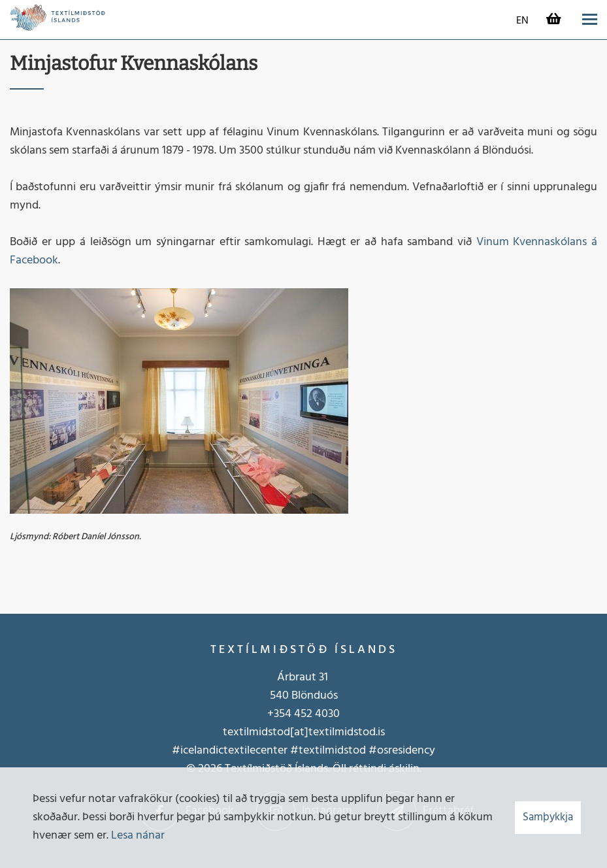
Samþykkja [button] (548, 817)
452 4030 (316, 714)
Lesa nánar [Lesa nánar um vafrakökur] (138, 836)
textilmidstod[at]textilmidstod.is (304, 732)
